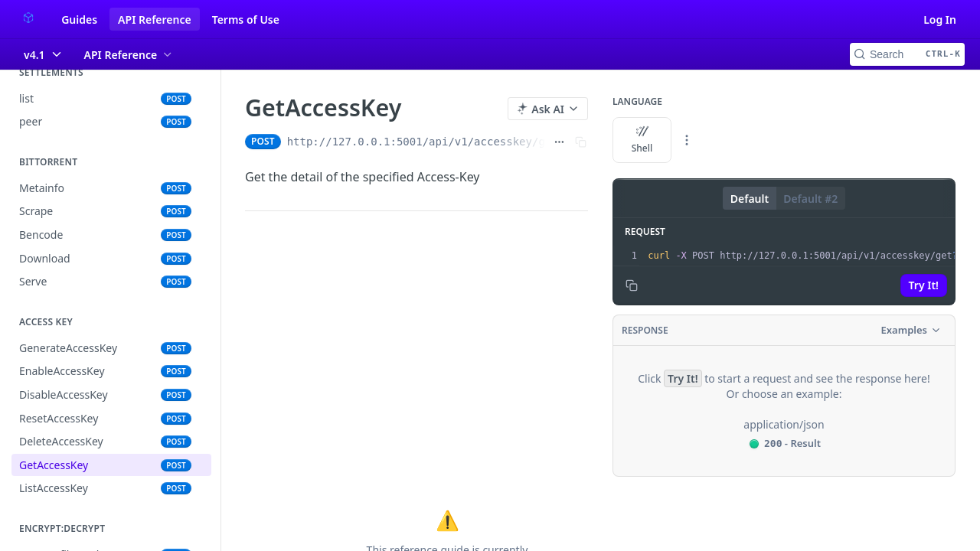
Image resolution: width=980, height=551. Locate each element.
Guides (79, 20)
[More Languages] (687, 140)
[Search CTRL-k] (907, 54)
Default (750, 199)
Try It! (924, 285)
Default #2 (810, 199)
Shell (642, 140)
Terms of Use (246, 20)
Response (645, 330)
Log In (940, 20)
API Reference (155, 20)
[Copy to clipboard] (632, 285)
